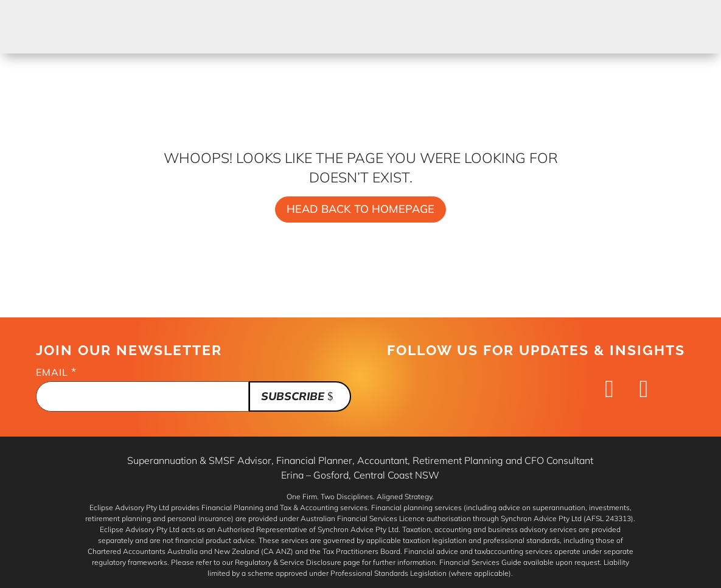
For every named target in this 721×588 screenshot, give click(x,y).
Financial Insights (448, 26)
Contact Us (586, 26)
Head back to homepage (360, 209)
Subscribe (293, 396)
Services (308, 19)
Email (56, 372)
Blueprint (377, 19)
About (528, 19)
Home (254, 19)
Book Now (653, 26)
